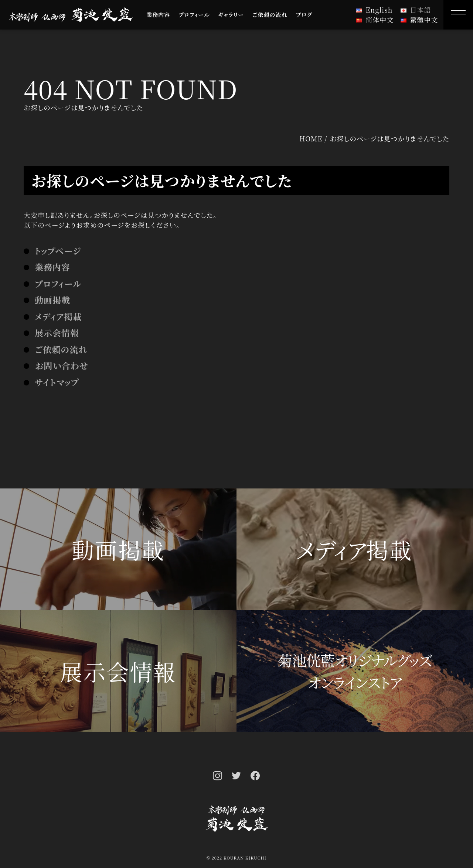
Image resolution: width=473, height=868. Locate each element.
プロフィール (194, 15)
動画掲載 (52, 300)
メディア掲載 (58, 317)
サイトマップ (57, 382)
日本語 (421, 10)
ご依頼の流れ (270, 15)
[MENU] (458, 15)
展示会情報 (57, 333)
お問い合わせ (62, 366)
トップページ (58, 251)
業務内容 (158, 15)
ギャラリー (231, 15)
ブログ (304, 15)
